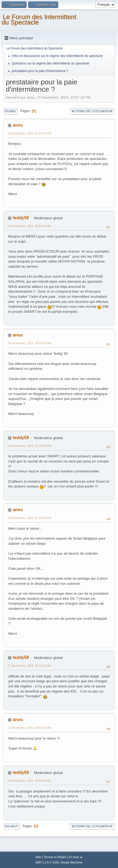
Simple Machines (72, 862)
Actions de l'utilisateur (92, 111)
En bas (10, 111)
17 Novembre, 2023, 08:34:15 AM (29, 666)
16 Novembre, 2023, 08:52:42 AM (29, 226)
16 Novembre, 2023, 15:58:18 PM (29, 446)
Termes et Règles (55, 857)
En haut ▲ (76, 857)
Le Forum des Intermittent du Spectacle (39, 19)
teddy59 (21, 218)
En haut (11, 826)
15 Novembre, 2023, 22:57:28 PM (29, 133)
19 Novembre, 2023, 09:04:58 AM (29, 781)
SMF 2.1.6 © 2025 (47, 862)
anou (18, 125)
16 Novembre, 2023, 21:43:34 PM (29, 518)
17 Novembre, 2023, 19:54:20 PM (29, 728)
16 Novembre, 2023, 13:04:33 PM (29, 343)
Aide (38, 857)
